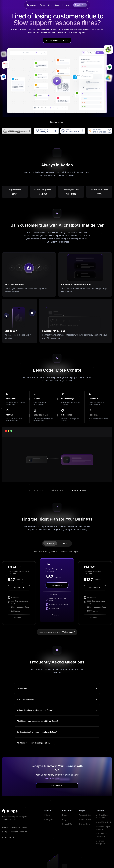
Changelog (49, 820)
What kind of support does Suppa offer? (57, 743)
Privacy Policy (85, 824)
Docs (57, 5)
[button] (36, 492)
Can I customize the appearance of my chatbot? (57, 732)
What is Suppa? (57, 688)
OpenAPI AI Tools (104, 822)
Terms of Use (85, 815)
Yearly (64, 543)
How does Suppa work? (57, 699)
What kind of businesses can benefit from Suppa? (57, 721)
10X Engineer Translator (102, 835)
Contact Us (67, 824)
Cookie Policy (85, 820)
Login (68, 5)
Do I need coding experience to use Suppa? (57, 710)
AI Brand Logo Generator (102, 816)
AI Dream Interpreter (101, 842)
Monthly (50, 543)
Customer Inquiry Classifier (104, 828)
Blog (50, 5)
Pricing (42, 5)
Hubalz (24, 827)
